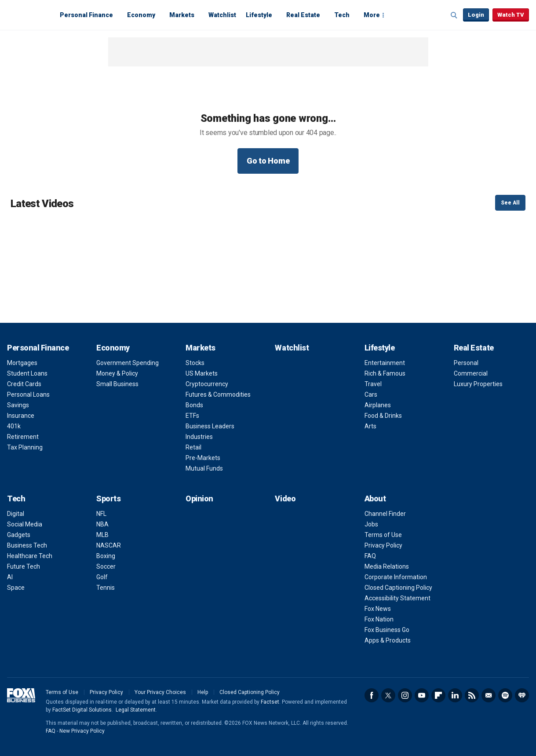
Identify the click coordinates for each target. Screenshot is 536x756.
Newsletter (489, 695)
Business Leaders (210, 426)
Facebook (372, 695)
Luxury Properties (478, 384)
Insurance (21, 416)
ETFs (192, 416)
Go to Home (268, 161)
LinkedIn (455, 695)
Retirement (23, 437)
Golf (102, 577)
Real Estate (303, 15)
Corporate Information (396, 577)
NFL (101, 514)
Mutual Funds (204, 468)
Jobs (371, 524)
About (375, 499)
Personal (466, 363)
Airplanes (378, 405)
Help (203, 692)
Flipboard (438, 695)
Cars (371, 394)
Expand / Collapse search (454, 15)
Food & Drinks (383, 416)
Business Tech (27, 545)
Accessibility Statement (397, 598)
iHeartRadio (522, 695)
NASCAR (109, 545)
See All (510, 203)
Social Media (25, 524)
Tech (342, 15)
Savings (18, 405)
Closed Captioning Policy (398, 588)
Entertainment (385, 363)
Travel (373, 384)
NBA (102, 524)
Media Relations (387, 566)
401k (14, 426)
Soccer (106, 566)
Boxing (106, 556)
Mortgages (22, 363)
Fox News (378, 609)
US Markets (202, 373)
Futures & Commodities (218, 394)
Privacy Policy (383, 545)
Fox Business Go (387, 630)
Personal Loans (28, 394)
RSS (472, 695)
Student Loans (27, 373)
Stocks (195, 363)
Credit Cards (24, 384)
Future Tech (24, 566)
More (372, 15)
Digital (16, 514)
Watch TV (511, 15)
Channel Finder (385, 514)
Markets (182, 15)
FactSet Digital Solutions (82, 710)
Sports (108, 499)
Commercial (471, 373)
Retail (193, 447)
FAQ (370, 556)
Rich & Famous (385, 373)
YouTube (422, 695)
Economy (141, 15)
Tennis (106, 588)
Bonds (194, 405)
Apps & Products (388, 640)
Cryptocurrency (207, 384)
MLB (102, 535)
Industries (199, 437)
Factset (270, 702)
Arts (370, 426)
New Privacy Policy (82, 731)
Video (285, 499)
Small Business (117, 384)
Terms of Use (383, 535)
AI (10, 577)
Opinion (199, 499)
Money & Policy (117, 373)
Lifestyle (259, 15)
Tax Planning (25, 447)
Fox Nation (379, 619)
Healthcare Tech (30, 556)
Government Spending (128, 363)
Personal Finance (86, 15)
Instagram (405, 695)
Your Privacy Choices (160, 692)
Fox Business (28, 15)
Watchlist (222, 15)
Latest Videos (42, 204)
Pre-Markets (203, 458)
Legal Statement (136, 710)
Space (16, 588)
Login (476, 15)
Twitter (388, 695)
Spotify (505, 695)
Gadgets (19, 535)
